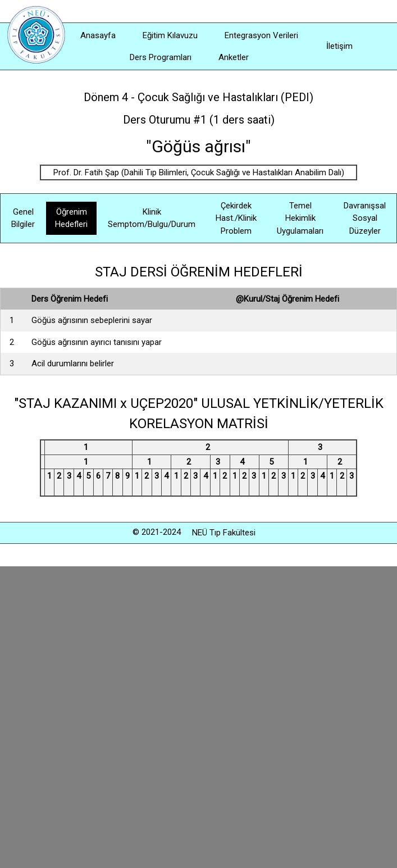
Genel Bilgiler (23, 218)
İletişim (339, 46)
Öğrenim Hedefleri (71, 218)
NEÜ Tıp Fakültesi (224, 533)
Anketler (234, 57)
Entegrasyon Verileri (261, 35)
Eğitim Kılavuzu (170, 35)
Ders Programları (161, 57)
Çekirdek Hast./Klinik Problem (236, 218)
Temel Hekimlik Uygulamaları (300, 218)
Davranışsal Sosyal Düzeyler (365, 218)
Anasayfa (98, 35)
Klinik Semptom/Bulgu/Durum (152, 218)
